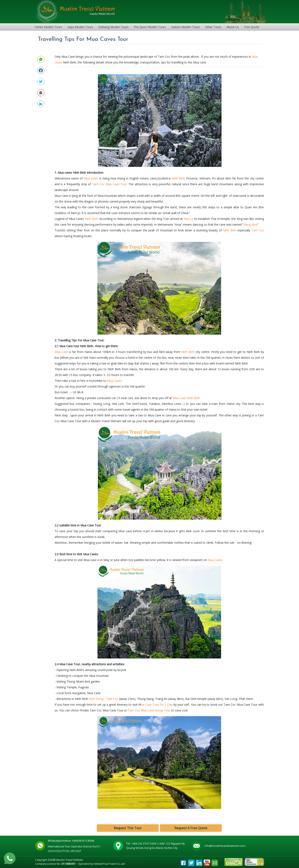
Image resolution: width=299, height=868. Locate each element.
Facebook (183, 862)
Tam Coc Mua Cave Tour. (110, 184)
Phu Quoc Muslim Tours (150, 27)
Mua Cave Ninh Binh (186, 398)
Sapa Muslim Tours (80, 27)
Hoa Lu (188, 219)
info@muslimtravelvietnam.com (225, 846)
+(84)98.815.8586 (84, 841)
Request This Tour (128, 828)
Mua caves (91, 178)
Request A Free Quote (191, 828)
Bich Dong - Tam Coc (104, 699)
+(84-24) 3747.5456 (144, 843)
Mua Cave (61, 352)
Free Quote (252, 27)
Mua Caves (115, 381)
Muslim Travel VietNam (70, 860)
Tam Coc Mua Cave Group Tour (149, 710)
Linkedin (199, 862)
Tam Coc (258, 230)
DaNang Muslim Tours (113, 27)
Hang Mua (250, 224)
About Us (233, 27)
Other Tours (213, 27)
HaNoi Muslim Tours (48, 27)
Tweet (191, 862)
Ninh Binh (178, 178)
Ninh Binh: (91, 219)
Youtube (207, 862)
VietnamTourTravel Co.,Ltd (109, 864)
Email (215, 862)
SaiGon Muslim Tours (186, 27)
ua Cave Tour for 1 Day (157, 705)
